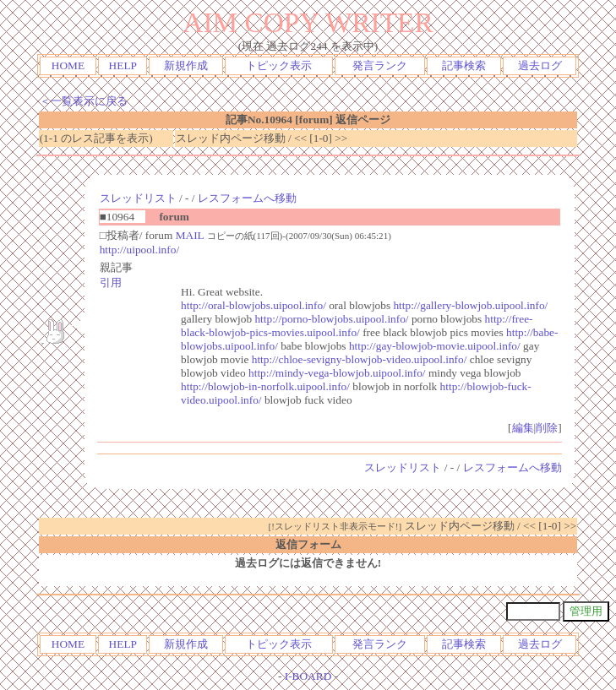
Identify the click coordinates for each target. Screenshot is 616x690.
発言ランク (380, 65)
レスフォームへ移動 (247, 198)
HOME (68, 65)
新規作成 (186, 65)
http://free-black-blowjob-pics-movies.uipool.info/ (357, 326)
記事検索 (464, 65)
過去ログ (540, 65)
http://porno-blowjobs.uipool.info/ (331, 319)
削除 (547, 428)
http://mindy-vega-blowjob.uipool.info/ (337, 373)
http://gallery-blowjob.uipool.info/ (470, 305)
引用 (111, 283)
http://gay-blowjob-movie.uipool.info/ (435, 346)
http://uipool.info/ (139, 250)
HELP (123, 65)
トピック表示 (279, 65)
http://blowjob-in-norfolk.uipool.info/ (265, 386)
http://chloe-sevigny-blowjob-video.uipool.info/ (360, 359)
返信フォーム (308, 544)
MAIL (190, 235)
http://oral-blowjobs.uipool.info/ (253, 305)
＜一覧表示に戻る (84, 101)
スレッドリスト (138, 198)
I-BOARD (308, 676)
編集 (523, 428)
